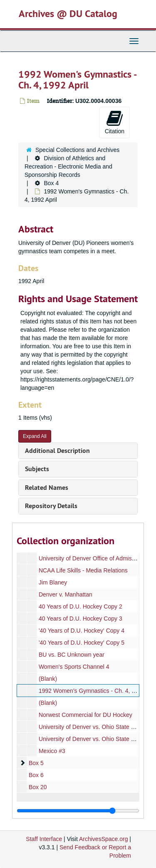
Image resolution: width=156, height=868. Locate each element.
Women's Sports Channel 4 (74, 667)
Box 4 (51, 183)
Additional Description (57, 451)
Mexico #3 (52, 751)
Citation (115, 122)
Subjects (37, 469)
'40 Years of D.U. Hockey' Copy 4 (82, 631)
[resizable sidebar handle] (78, 811)
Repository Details (51, 506)
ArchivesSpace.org (104, 839)
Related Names (47, 488)
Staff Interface (44, 839)
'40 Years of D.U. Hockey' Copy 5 (82, 643)
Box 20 (38, 787)
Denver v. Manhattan (66, 594)
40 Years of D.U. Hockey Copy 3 (80, 619)
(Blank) (48, 679)
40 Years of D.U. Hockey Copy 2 (80, 606)
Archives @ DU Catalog (68, 13)
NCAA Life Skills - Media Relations (83, 570)
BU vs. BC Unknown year (72, 655)
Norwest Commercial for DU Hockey (85, 715)
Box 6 (36, 775)
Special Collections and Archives (77, 150)
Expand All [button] (35, 436)
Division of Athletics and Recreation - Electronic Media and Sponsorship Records (68, 166)
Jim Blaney (53, 582)
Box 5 (36, 763)
